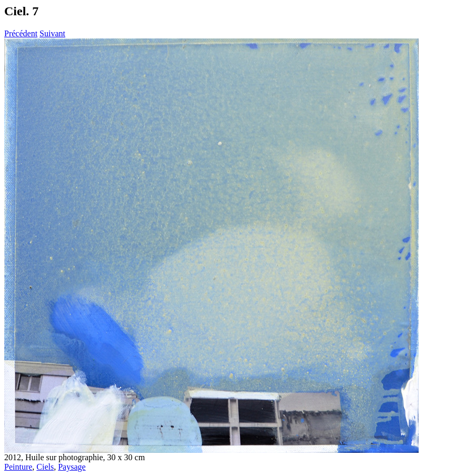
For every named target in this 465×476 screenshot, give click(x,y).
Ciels (45, 467)
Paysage (72, 467)
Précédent (21, 33)
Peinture (18, 467)
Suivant (52, 33)
